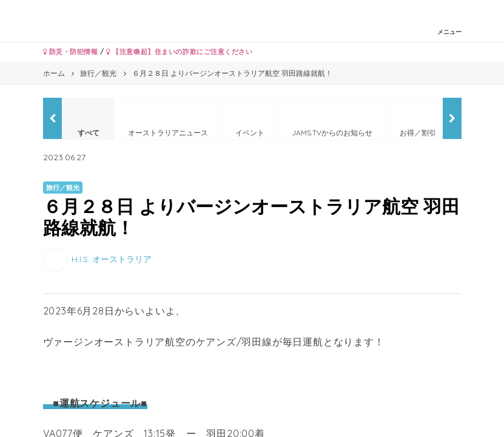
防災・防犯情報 (71, 52)
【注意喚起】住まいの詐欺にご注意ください (179, 52)
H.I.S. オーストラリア (112, 259)
